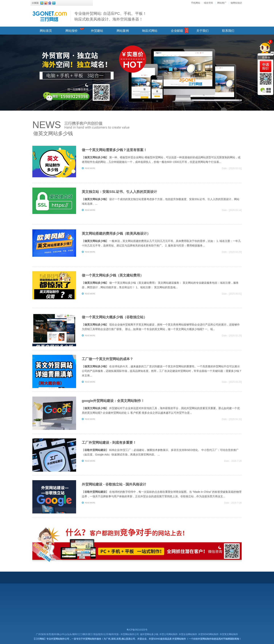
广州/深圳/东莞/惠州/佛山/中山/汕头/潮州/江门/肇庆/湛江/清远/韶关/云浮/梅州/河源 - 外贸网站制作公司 (87, 634)
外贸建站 (97, 31)
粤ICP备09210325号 (137, 630)
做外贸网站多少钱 (149, 634)
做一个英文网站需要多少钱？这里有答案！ (114, 150)
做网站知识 (236, 3)
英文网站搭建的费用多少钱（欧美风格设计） (116, 234)
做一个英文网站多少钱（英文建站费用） (113, 275)
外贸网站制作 (179, 639)
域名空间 (208, 3)
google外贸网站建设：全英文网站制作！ (113, 401)
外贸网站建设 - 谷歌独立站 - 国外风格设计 (114, 484)
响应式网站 (150, 31)
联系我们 (228, 31)
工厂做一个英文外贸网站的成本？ (108, 359)
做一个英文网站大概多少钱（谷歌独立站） (114, 317)
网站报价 (72, 31)
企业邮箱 (177, 31)
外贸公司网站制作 (169, 634)
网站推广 (222, 3)
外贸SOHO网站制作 (208, 634)
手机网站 (196, 3)
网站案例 (123, 31)
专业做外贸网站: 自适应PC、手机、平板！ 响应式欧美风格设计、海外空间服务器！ (110, 16)
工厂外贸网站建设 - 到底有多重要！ (109, 443)
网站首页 (46, 31)
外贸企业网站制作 (188, 634)
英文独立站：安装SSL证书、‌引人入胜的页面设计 (119, 192)
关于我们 (202, 31)
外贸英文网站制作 (229, 634)
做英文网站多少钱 (53, 133)
